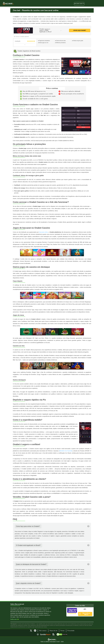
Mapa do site (53, 631)
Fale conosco (43, 631)
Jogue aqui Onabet (80, 30)
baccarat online (43, 232)
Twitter (31, 631)
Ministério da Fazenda (66, 451)
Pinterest (36, 631)
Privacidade (71, 631)
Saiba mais (14, 619)
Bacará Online (8, 3)
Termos (62, 631)
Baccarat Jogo (78, 4)
